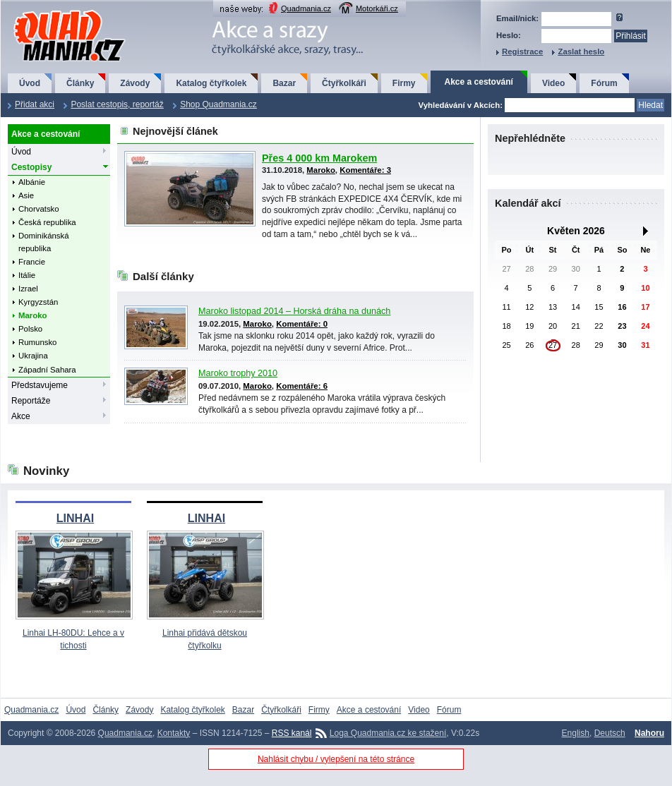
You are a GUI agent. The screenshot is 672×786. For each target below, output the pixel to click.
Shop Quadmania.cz (218, 104)
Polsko (30, 329)
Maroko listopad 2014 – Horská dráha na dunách (294, 311)
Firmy (404, 83)
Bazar (284, 83)
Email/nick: (517, 18)
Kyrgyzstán (38, 302)
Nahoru (649, 733)
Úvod (30, 83)
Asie (26, 195)
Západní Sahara (47, 370)
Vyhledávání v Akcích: (461, 105)
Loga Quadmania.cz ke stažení (388, 733)
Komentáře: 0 (302, 324)
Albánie (32, 182)
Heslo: (509, 35)
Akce (21, 416)
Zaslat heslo (581, 52)
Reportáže (31, 401)
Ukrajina (33, 356)
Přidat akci (35, 104)
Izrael (28, 289)
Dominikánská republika (44, 242)
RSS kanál (292, 733)
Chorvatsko (39, 209)
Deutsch (610, 733)
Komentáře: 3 (365, 170)
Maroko (33, 315)
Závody (135, 83)
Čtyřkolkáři (344, 83)
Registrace (522, 52)
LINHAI (75, 518)
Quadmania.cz (306, 8)
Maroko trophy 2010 (238, 373)
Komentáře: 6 (302, 386)
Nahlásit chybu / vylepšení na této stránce (336, 759)
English (576, 733)
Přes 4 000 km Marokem (319, 158)
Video (553, 83)
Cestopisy (31, 167)
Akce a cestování (479, 82)
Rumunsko (37, 342)
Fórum (604, 83)
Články (80, 83)
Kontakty (174, 733)
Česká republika (47, 222)
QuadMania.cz (52, 11)
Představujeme (40, 385)
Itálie (27, 275)
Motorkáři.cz (377, 8)
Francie (32, 262)
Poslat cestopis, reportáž (117, 104)
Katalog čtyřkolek (211, 83)
